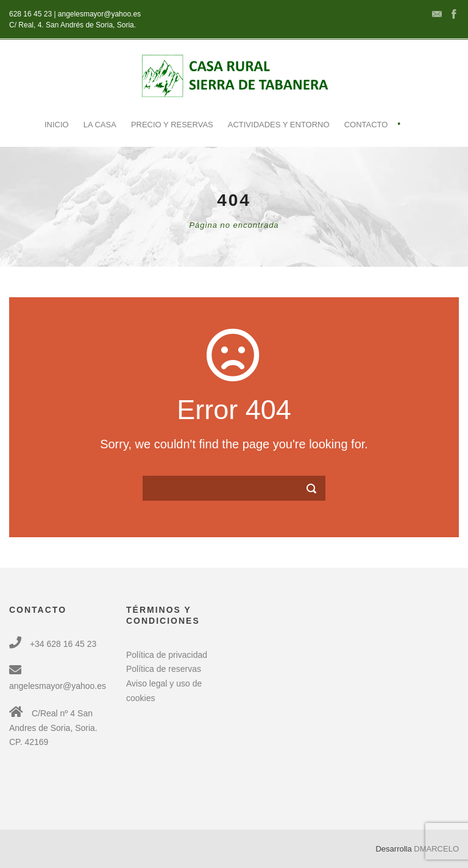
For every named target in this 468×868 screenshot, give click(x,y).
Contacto (366, 125)
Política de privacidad (167, 655)
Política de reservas (164, 669)
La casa (100, 125)
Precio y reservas (172, 125)
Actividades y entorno (279, 125)
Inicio (57, 125)
